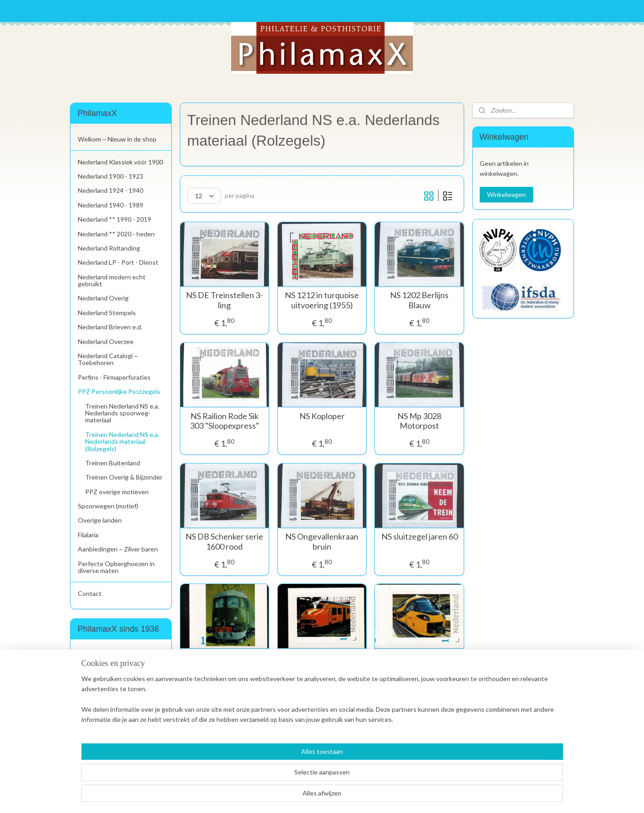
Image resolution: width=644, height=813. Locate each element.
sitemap (286, 796)
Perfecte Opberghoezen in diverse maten (116, 567)
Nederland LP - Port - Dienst (118, 262)
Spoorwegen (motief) (108, 506)
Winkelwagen (506, 194)
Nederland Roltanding (109, 248)
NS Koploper (322, 416)
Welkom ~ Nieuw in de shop (117, 139)
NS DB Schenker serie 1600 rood (225, 542)
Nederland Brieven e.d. (110, 327)
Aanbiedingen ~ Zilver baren (118, 549)
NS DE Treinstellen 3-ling (225, 300)
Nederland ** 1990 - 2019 (114, 219)
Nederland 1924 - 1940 (111, 190)
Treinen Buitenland (113, 463)
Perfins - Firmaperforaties (114, 377)
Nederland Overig (103, 298)
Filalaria (88, 535)
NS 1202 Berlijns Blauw (419, 300)
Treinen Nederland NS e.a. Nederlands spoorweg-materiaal (122, 413)
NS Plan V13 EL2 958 (322, 657)
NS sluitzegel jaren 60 (419, 537)
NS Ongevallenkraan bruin (322, 542)
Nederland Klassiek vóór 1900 (120, 162)
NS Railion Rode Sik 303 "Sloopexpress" (225, 421)
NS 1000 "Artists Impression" (225, 663)
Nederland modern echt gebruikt (112, 280)
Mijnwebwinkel (409, 796)
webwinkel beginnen (334, 796)
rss (303, 796)
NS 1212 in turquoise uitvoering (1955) (322, 300)
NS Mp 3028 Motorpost (419, 421)
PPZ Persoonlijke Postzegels (119, 391)
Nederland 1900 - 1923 (111, 176)
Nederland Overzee (106, 341)
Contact (90, 593)
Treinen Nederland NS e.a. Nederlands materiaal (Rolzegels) (122, 442)
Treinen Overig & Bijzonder (124, 477)
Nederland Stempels (107, 313)
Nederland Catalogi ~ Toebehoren (108, 359)
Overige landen (100, 520)
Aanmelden (101, 686)
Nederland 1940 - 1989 (111, 205)
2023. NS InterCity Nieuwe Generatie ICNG (419, 667)
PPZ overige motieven (117, 492)
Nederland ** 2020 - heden (116, 234)
